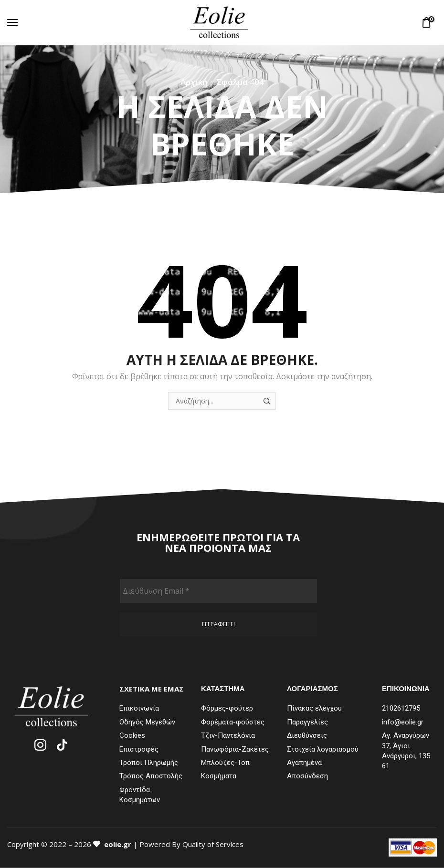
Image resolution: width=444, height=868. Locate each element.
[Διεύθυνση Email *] (218, 591)
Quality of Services (213, 844)
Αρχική (194, 82)
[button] (12, 22)
